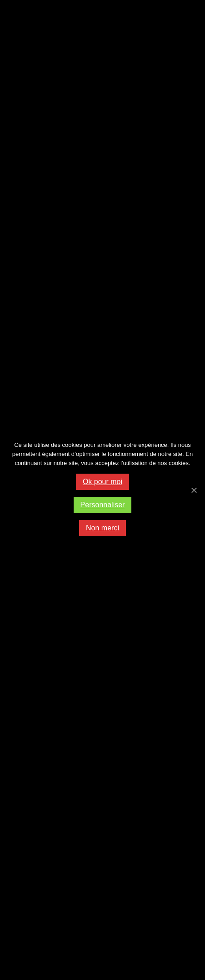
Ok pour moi (102, 482)
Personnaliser (103, 505)
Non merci (102, 528)
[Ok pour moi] (194, 490)
